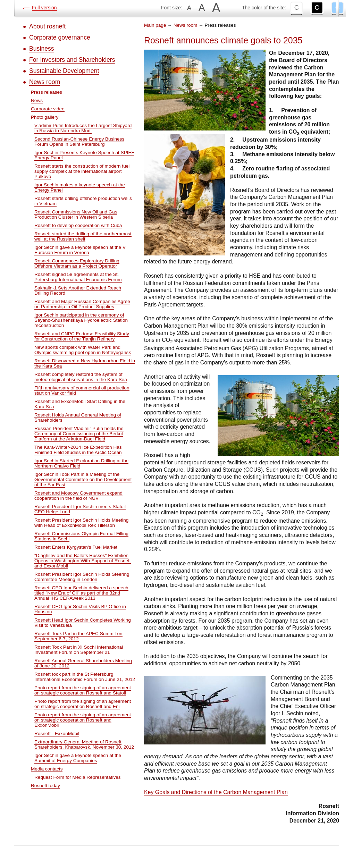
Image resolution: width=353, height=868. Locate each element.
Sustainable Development (64, 71)
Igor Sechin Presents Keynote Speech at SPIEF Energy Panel (84, 155)
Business (42, 49)
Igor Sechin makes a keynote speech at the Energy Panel (80, 187)
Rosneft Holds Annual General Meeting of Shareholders (78, 418)
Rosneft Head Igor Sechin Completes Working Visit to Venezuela (83, 623)
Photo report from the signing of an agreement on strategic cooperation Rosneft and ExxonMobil (83, 720)
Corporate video (48, 109)
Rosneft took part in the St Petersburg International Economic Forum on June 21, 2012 (85, 677)
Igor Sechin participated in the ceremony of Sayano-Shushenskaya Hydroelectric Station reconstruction (81, 320)
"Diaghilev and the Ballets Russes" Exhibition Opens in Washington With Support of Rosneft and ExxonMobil (83, 561)
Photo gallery (45, 117)
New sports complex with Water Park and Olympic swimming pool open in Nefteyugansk (83, 350)
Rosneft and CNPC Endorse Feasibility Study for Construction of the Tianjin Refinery (82, 336)
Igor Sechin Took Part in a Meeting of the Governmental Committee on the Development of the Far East (83, 479)
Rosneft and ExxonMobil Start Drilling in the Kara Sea (80, 404)
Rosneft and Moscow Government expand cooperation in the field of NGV (78, 496)
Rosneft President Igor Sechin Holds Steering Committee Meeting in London (82, 577)
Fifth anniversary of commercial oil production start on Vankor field (82, 390)
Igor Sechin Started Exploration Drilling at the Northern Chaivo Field (81, 463)
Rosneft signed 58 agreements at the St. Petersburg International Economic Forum (78, 277)
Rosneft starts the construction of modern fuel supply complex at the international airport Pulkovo (82, 171)
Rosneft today (45, 786)
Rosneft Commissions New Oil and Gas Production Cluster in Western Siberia (76, 214)
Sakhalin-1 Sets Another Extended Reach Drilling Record (78, 290)
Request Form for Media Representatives (78, 777)
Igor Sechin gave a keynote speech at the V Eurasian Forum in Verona (80, 250)
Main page (155, 25)
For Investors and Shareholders (72, 60)
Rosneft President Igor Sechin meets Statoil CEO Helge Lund (80, 509)
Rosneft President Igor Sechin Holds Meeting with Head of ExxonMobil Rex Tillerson (81, 523)
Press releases (47, 92)
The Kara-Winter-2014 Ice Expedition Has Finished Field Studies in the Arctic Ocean (78, 450)
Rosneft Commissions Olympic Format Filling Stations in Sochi (81, 536)
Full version (44, 8)
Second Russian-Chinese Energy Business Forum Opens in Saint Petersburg (79, 142)
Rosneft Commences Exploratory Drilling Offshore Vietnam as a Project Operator (77, 263)
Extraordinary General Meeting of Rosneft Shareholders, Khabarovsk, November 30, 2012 (84, 744)
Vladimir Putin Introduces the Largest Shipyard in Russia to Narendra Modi (83, 128)
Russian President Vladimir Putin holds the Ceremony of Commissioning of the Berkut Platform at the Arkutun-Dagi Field (79, 434)
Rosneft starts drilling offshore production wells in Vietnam (83, 201)
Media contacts (47, 769)
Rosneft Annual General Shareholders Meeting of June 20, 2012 (83, 663)
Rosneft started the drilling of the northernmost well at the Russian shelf (83, 236)
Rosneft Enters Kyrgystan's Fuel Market (76, 547)
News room (45, 82)
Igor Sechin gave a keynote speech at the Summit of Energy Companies (78, 758)
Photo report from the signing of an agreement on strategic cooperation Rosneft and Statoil (83, 690)
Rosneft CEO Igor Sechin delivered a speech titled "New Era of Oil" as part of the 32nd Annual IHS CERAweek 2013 (81, 593)
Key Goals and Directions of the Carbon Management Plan (216, 792)
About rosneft (47, 26)
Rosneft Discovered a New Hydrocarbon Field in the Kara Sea (85, 363)
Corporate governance (60, 37)
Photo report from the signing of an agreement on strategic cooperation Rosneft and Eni (83, 704)
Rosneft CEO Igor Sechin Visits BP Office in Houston (80, 609)
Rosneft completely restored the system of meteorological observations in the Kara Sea (81, 377)
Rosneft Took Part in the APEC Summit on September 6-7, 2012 (78, 636)
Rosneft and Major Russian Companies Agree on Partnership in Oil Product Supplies (82, 304)
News (37, 100)
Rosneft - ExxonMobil (57, 734)
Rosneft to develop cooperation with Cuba (78, 225)
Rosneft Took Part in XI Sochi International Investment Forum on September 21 (79, 650)
